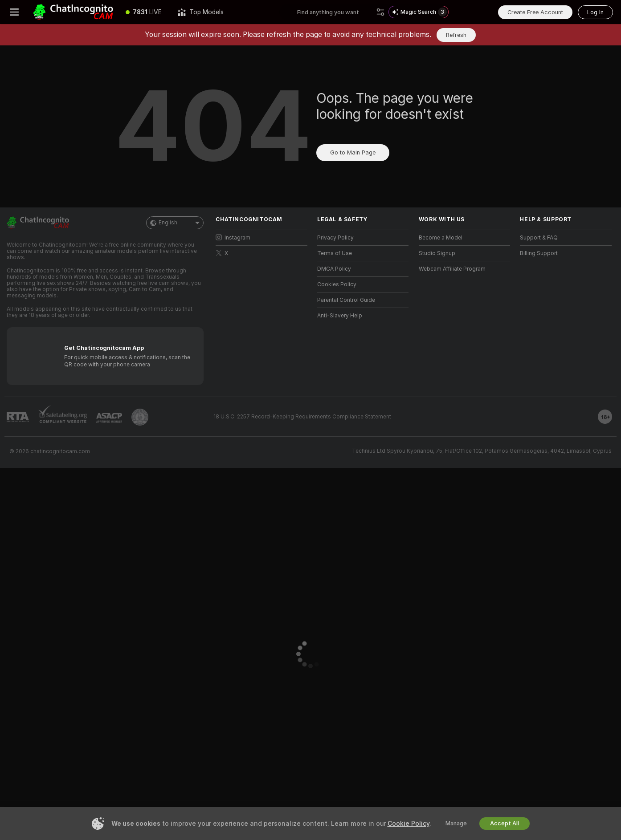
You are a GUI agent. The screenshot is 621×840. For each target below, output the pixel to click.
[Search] (380, 12)
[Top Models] (201, 12)
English (175, 223)
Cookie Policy (409, 824)
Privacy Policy (335, 238)
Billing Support (539, 253)
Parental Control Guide (346, 300)
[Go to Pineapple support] (140, 417)
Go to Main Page (353, 152)
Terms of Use (335, 253)
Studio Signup (437, 253)
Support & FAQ (539, 238)
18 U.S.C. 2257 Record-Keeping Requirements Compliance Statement (302, 417)
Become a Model (441, 238)
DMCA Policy (334, 269)
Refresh (456, 35)
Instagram (233, 237)
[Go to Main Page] (73, 12)
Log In (595, 12)
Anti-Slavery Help (340, 316)
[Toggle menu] (14, 12)
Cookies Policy (337, 284)
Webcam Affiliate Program (452, 269)
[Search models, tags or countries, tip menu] (335, 12)
